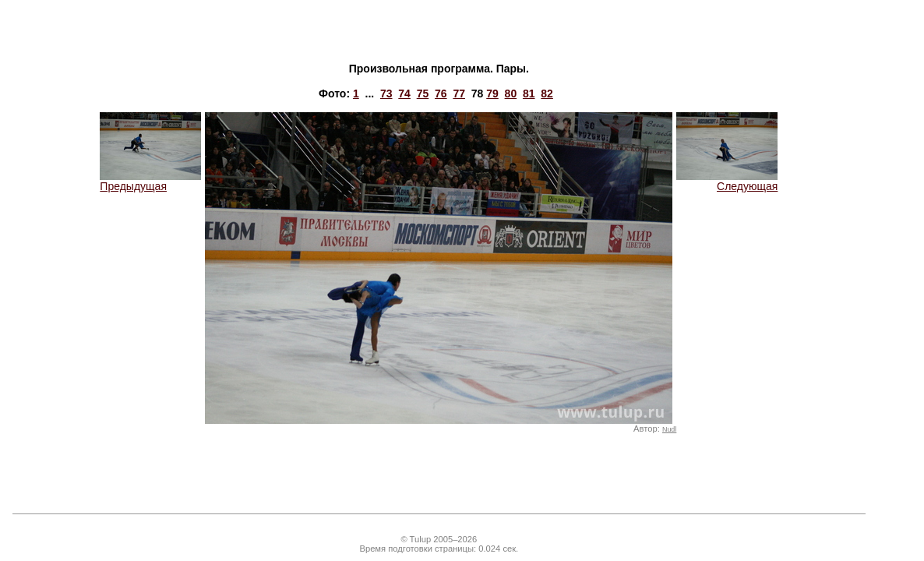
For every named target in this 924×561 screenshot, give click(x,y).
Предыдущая (150, 181)
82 (547, 93)
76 (441, 93)
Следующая (727, 181)
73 (386, 93)
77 (459, 93)
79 (492, 93)
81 (529, 93)
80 (511, 93)
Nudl (669, 429)
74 (404, 93)
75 (423, 93)
